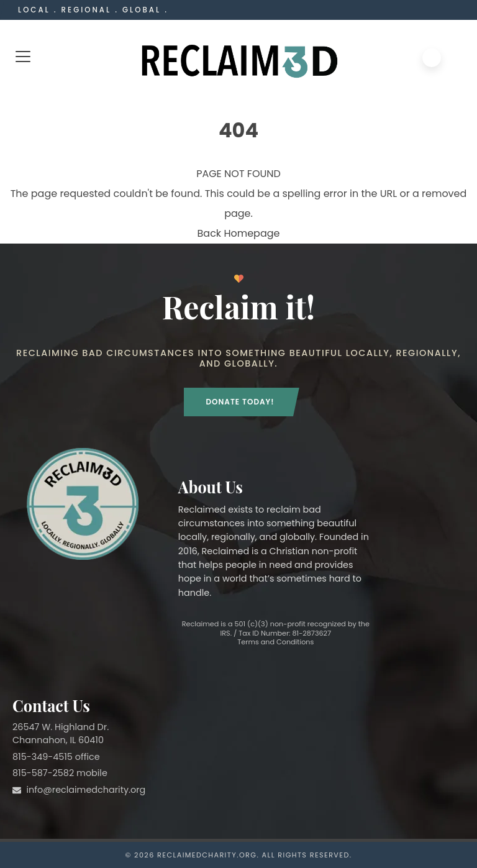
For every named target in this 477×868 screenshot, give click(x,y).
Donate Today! (240, 402)
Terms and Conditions (275, 642)
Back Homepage (239, 233)
